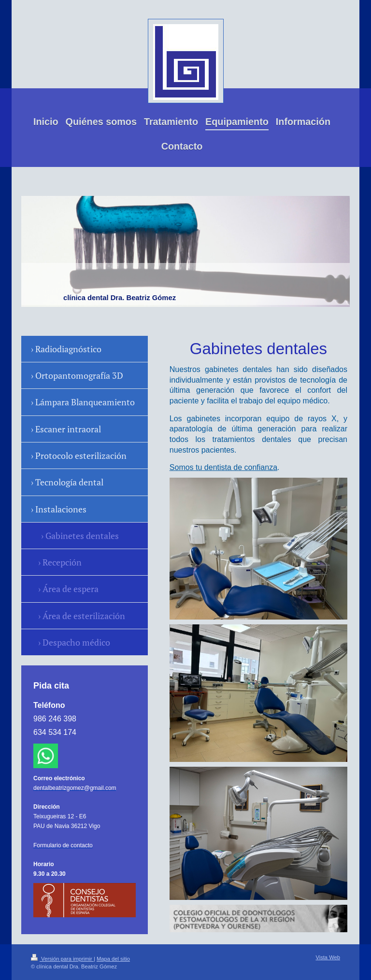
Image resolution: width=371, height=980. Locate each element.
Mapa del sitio (113, 959)
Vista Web (328, 957)
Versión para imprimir (62, 959)
